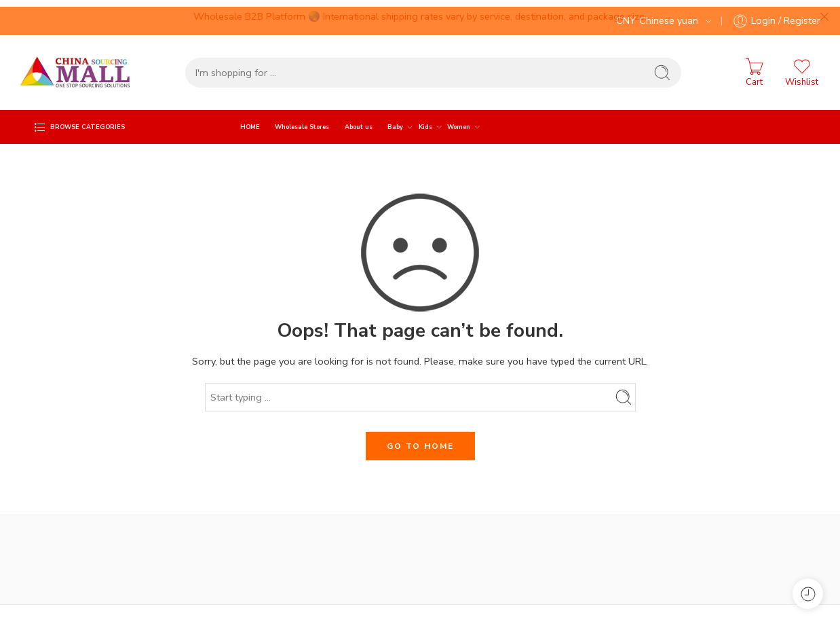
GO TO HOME (420, 439)
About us (359, 120)
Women (459, 120)
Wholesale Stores (302, 120)
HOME (250, 120)
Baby (395, 120)
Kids (425, 120)
